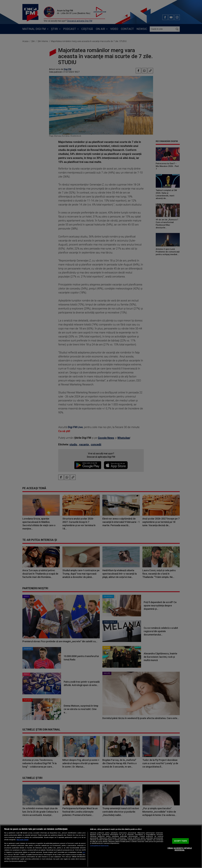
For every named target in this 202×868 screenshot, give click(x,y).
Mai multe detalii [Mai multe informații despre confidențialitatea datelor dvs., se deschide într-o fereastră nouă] (22, 840)
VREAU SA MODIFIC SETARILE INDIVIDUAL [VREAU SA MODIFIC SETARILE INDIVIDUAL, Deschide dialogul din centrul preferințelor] (180, 849)
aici (84, 852)
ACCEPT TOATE (181, 841)
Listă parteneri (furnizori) (99, 846)
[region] (101, 847)
